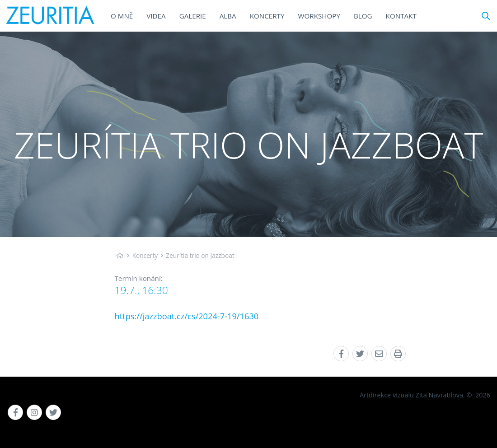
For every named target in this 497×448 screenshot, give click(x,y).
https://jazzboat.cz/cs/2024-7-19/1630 (187, 316)
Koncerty (145, 255)
